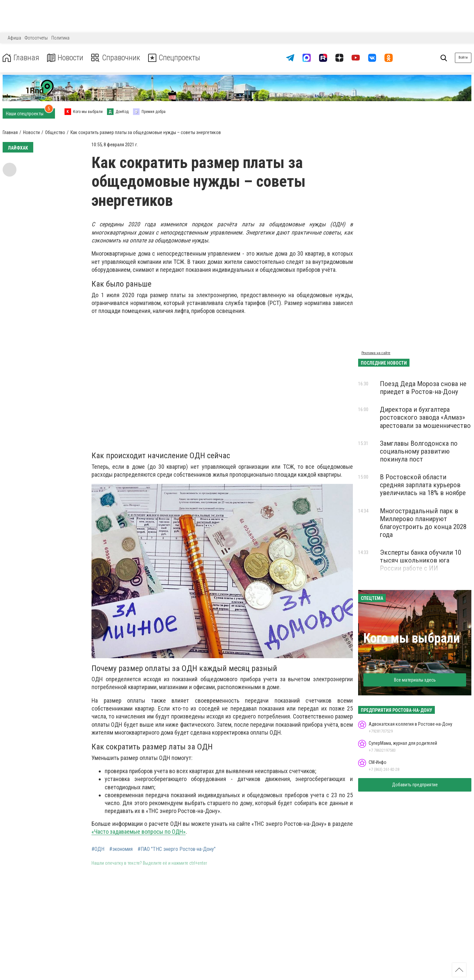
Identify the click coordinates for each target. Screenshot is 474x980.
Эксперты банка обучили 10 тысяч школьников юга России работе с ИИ (421, 560)
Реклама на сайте (376, 353)
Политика (60, 38)
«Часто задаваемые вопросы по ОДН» (139, 832)
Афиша (14, 38)
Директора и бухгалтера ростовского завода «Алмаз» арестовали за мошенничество (425, 417)
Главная (21, 58)
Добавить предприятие (415, 785)
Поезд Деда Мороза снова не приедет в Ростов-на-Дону (423, 388)
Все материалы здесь (415, 680)
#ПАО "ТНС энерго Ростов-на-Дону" (177, 849)
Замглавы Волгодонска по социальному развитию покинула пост (419, 451)
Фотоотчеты (36, 38)
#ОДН (98, 849)
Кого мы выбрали (412, 638)
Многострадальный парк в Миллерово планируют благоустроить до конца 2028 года (423, 523)
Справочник (116, 58)
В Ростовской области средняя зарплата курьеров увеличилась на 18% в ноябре (423, 485)
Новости (65, 58)
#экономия (121, 849)
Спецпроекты (176, 58)
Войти (463, 57)
